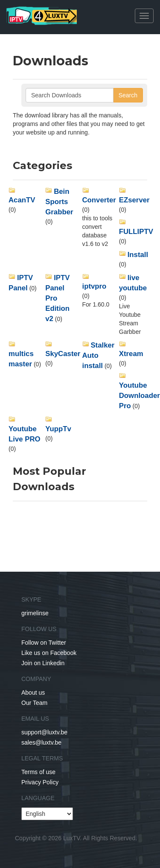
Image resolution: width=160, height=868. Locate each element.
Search (128, 95)
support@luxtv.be (44, 732)
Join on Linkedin (43, 663)
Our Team (34, 703)
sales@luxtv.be (41, 742)
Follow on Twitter (44, 643)
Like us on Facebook (49, 653)
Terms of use (38, 772)
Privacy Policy (40, 782)
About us (33, 693)
